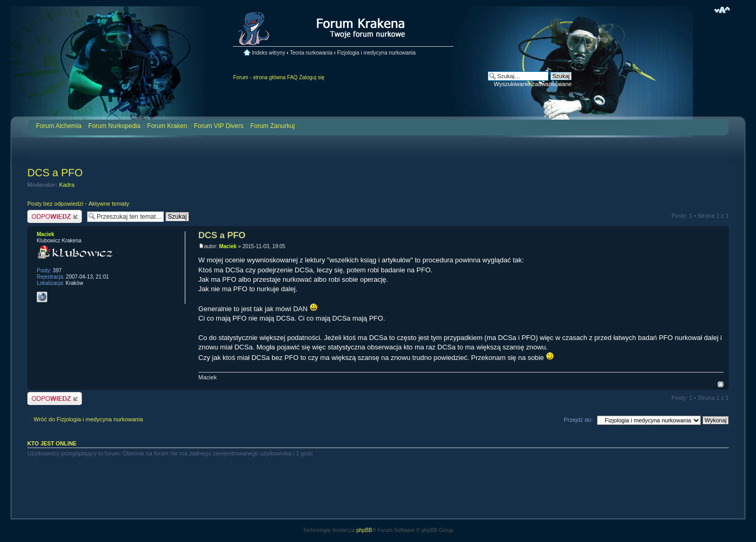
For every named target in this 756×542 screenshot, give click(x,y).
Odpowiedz (55, 216)
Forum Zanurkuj (273, 126)
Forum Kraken (167, 126)
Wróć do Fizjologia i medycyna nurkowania (88, 419)
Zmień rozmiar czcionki (722, 10)
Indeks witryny (269, 53)
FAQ (292, 77)
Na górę (721, 384)
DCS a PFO (55, 173)
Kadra (67, 185)
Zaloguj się (312, 77)
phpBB (364, 530)
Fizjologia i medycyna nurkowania (376, 53)
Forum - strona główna (259, 77)
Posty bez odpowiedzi (55, 204)
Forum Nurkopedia (114, 126)
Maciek (228, 246)
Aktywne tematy (109, 204)
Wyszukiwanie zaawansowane (533, 84)
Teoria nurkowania (311, 53)
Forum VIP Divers (218, 126)
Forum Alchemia (59, 126)
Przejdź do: (578, 420)
